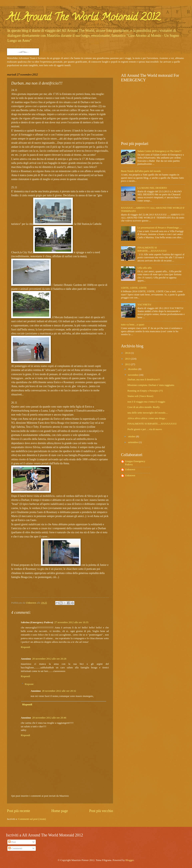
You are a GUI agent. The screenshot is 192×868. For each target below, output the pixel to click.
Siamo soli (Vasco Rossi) (140, 396)
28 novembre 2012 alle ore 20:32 (59, 691)
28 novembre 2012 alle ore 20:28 (49, 659)
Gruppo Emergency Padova (135, 463)
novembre (133, 375)
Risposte (29, 684)
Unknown (130, 469)
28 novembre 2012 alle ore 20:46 (49, 718)
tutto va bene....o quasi (133, 325)
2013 (128, 359)
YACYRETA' (144, 305)
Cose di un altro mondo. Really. (144, 407)
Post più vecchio (101, 811)
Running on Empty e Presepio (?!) (145, 391)
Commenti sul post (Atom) (32, 819)
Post (12, 842)
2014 (128, 353)
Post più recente (18, 811)
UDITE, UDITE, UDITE (134, 288)
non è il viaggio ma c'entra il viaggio (146, 402)
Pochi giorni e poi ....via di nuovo (145, 429)
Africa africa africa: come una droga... (147, 418)
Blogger (129, 860)
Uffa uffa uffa (144, 268)
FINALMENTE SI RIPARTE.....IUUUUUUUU (152, 249)
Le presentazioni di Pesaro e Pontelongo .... (160, 228)
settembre (133, 442)
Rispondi (25, 647)
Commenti (15, 848)
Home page (60, 811)
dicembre (133, 369)
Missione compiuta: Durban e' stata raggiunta (151, 385)
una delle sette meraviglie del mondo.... (148, 413)
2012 (128, 364)
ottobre (132, 436)
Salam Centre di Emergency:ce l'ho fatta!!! (159, 151)
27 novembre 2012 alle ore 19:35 (71, 622)
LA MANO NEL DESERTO (152, 188)
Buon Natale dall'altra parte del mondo (141, 171)
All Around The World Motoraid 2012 (84, 18)
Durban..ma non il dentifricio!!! (144, 380)
